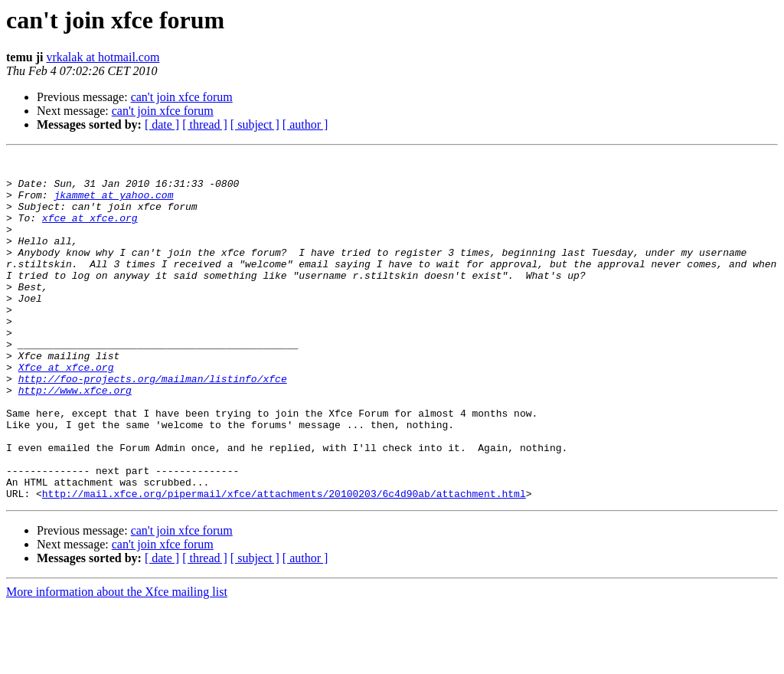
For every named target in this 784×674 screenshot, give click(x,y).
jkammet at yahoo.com (113, 204)
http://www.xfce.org (75, 438)
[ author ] (305, 124)
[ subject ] (255, 124)
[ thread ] (205, 124)
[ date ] (162, 124)
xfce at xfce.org (90, 231)
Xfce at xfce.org (66, 411)
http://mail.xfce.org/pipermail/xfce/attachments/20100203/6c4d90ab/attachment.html (284, 562)
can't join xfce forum (182, 97)
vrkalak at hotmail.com (103, 57)
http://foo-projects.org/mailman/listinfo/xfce (153, 424)
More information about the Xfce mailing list (117, 661)
